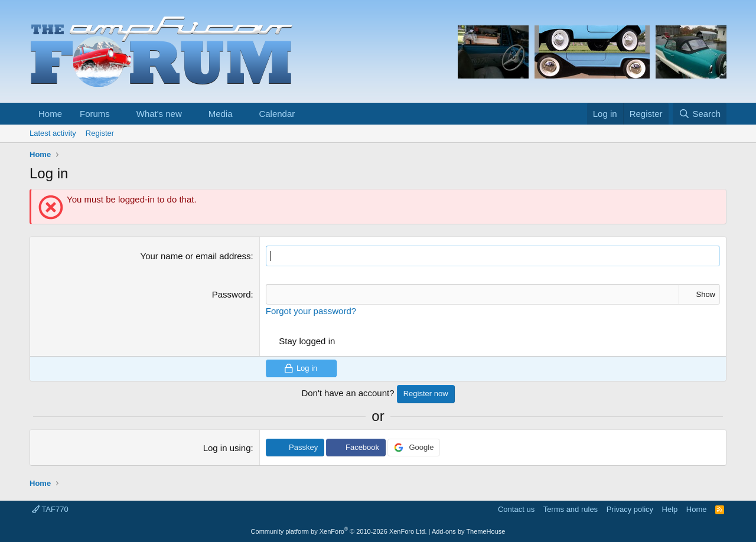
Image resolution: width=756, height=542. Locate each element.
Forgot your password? (311, 311)
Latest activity (53, 133)
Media (221, 114)
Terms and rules (571, 509)
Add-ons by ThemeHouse (469, 531)
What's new (159, 114)
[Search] (700, 114)
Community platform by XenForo (339, 531)
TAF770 (50, 509)
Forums (95, 114)
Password (232, 294)
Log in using (227, 448)
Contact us (516, 509)
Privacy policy (630, 509)
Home (50, 114)
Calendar (277, 114)
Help (670, 509)
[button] (119, 114)
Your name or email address (196, 256)
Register (100, 133)
